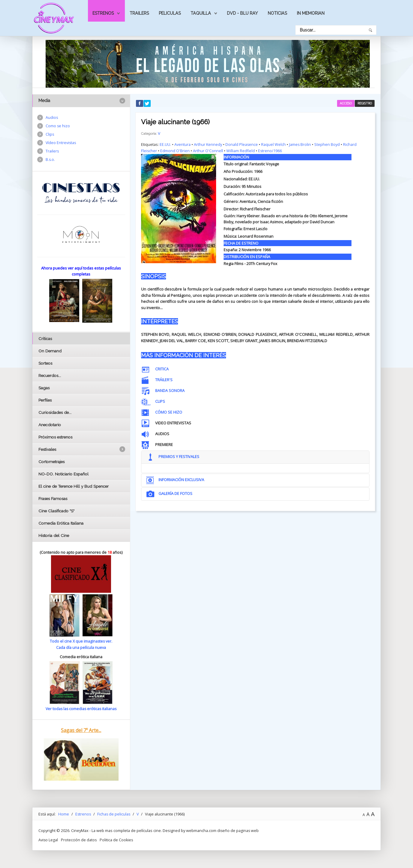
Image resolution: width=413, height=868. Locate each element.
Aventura (182, 144)
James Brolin (300, 144)
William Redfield (241, 151)
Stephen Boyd (328, 144)
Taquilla (201, 13)
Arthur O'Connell (208, 151)
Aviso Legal (48, 839)
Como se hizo (58, 126)
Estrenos (103, 13)
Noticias (277, 13)
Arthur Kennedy (208, 144)
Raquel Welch (274, 144)
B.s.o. (50, 160)
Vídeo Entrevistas (61, 143)
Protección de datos (79, 839)
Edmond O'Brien (175, 151)
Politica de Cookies (117, 839)
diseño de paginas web (238, 830)
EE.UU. (165, 144)
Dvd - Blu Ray (242, 13)
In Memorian (311, 13)
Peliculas (170, 13)
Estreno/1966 (271, 151)
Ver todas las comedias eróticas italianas (81, 708)
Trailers (139, 13)
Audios (52, 118)
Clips (50, 135)
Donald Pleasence (242, 144)
